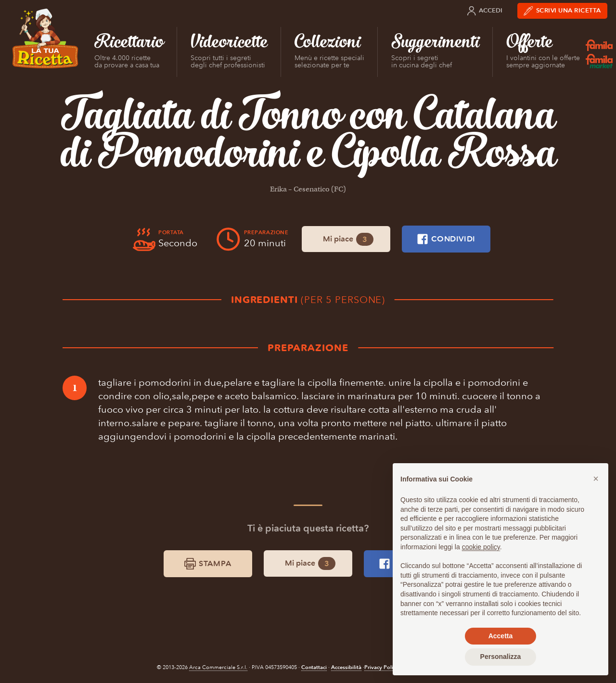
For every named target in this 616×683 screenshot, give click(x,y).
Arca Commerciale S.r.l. (218, 667)
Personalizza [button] (501, 657)
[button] (596, 479)
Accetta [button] (501, 636)
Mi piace (348, 239)
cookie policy (481, 547)
